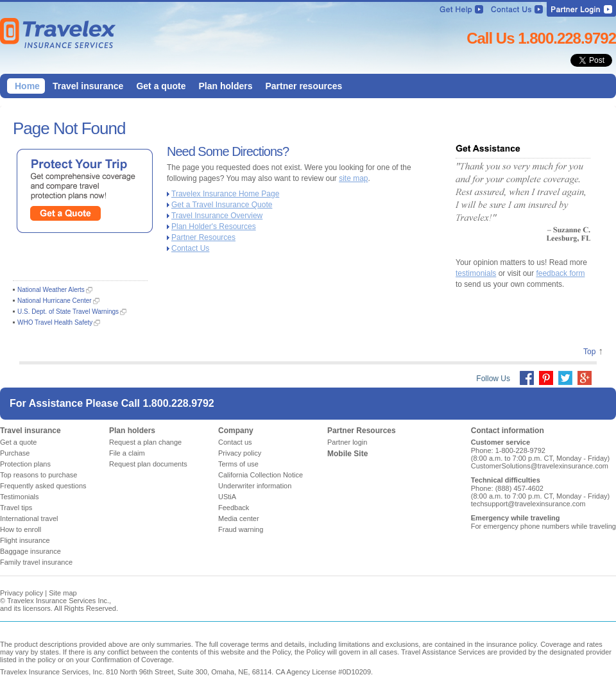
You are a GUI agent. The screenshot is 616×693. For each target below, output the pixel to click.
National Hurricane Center (55, 301)
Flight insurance (25, 540)
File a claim (127, 453)
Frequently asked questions (43, 486)
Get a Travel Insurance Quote (222, 205)
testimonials (476, 273)
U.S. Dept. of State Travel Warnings (68, 312)
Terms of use (238, 464)
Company (236, 431)
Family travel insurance (36, 562)
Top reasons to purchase (38, 475)
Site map (63, 593)
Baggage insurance (30, 551)
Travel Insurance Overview (217, 216)
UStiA (227, 497)
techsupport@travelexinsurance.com (528, 504)
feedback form (560, 273)
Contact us (235, 442)
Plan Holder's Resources (214, 227)
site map (353, 178)
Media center (239, 518)
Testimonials (20, 497)
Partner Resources (203, 237)
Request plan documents (148, 464)
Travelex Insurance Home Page (225, 194)
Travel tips (16, 508)
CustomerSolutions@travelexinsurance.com (540, 466)
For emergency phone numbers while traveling (543, 526)
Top (589, 352)
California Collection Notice (261, 475)
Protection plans (25, 464)
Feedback (234, 508)
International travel (29, 518)
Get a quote (19, 442)
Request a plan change (145, 442)
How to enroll (21, 529)
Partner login (347, 442)
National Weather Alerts (51, 290)
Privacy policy (240, 453)
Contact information (508, 431)
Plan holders (132, 431)
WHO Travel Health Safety (55, 322)
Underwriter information (255, 486)
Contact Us (190, 248)
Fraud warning (241, 529)
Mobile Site (347, 454)
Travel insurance (30, 431)
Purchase (15, 453)
